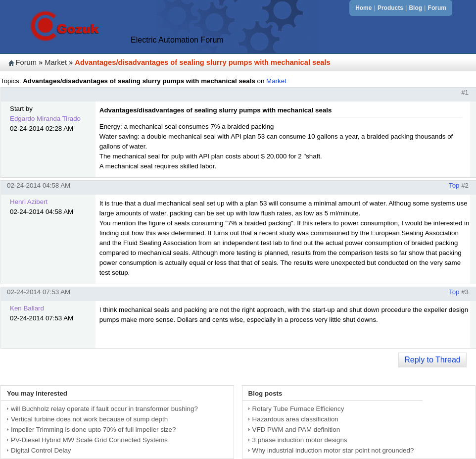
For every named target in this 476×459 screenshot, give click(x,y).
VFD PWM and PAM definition (296, 430)
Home (363, 8)
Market (56, 62)
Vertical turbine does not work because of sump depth (89, 419)
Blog (415, 8)
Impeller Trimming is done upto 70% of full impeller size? (93, 430)
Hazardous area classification (295, 419)
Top (454, 185)
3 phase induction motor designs (300, 440)
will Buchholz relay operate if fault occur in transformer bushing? (104, 409)
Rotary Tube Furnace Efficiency (298, 409)
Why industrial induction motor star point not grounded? (333, 450)
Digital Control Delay (41, 450)
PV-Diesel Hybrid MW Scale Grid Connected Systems (89, 440)
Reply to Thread (432, 360)
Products (390, 8)
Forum (437, 8)
